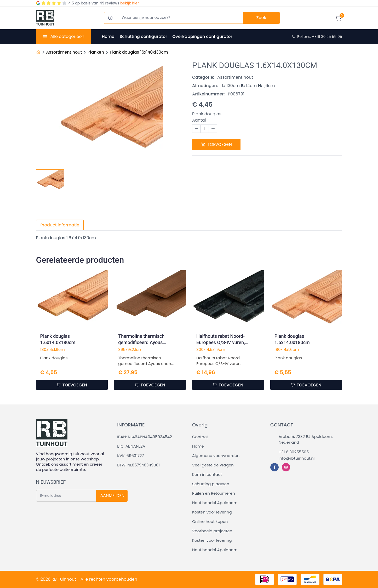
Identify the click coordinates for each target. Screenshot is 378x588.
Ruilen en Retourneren (214, 493)
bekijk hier (130, 3)
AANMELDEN (112, 496)
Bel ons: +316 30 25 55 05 (317, 37)
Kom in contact (207, 474)
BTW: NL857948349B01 (138, 465)
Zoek (261, 18)
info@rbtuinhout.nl (297, 458)
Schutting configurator (143, 36)
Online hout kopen (210, 521)
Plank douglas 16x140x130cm (139, 52)
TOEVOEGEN (216, 144)
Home (108, 36)
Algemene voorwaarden (216, 456)
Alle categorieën (67, 36)
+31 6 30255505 (294, 452)
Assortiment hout (64, 52)
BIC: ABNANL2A (131, 446)
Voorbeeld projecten (212, 531)
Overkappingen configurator (202, 36)
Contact (200, 437)
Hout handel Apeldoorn (215, 503)
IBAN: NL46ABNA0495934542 (145, 437)
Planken (96, 52)
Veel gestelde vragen (213, 465)
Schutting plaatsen (211, 484)
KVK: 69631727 (130, 456)
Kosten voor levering (212, 512)
